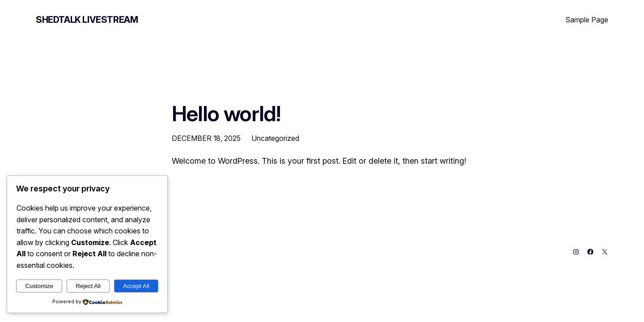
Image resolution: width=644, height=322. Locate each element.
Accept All (136, 286)
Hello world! (226, 113)
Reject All (88, 286)
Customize (39, 286)
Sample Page (587, 20)
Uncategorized (275, 138)
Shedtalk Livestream (87, 20)
